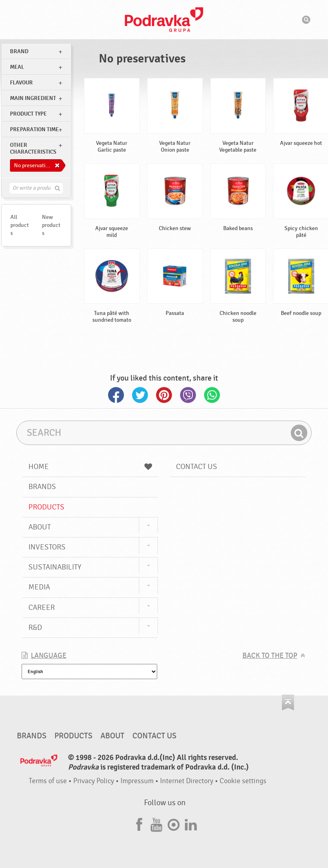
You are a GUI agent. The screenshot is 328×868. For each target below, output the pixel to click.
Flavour (21, 83)
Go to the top (288, 703)
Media (39, 587)
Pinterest (164, 395)
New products (51, 225)
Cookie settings (243, 781)
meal (17, 67)
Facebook (116, 395)
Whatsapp (212, 395)
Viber (188, 395)
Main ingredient (33, 98)
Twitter (140, 395)
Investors (47, 547)
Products (46, 507)
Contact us (197, 467)
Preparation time (34, 129)
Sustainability (55, 567)
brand (19, 51)
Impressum (137, 781)
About (40, 527)
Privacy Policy (94, 781)
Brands (42, 487)
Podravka (164, 20)
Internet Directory (187, 781)
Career (42, 607)
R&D (35, 627)
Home (90, 467)
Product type (28, 114)
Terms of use (48, 781)
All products (20, 225)
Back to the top (270, 656)
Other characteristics (33, 148)
